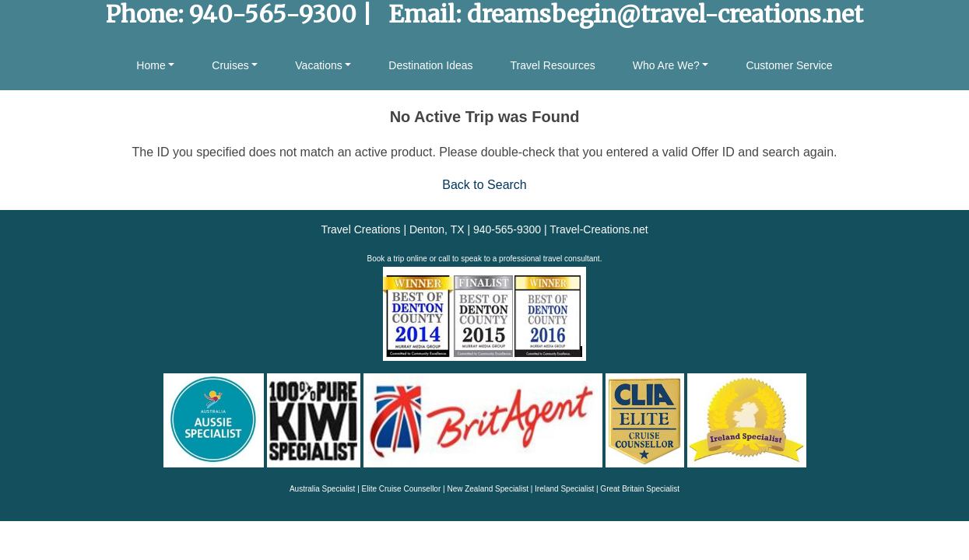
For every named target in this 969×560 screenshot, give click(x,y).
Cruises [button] (230, 65)
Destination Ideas (430, 65)
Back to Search (484, 185)
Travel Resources (553, 65)
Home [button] (151, 65)
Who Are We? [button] (666, 65)
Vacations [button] (318, 65)
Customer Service (789, 65)
